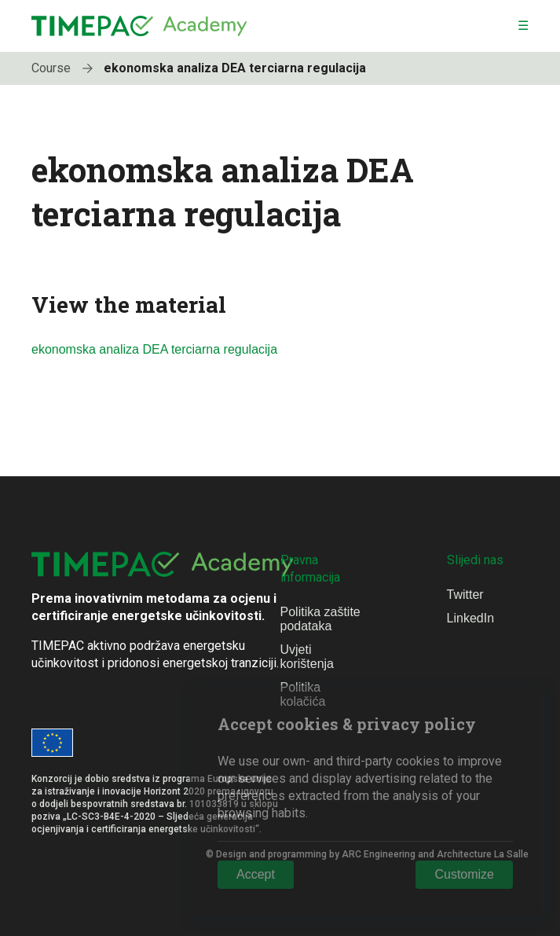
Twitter (465, 595)
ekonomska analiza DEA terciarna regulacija (235, 68)
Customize (464, 874)
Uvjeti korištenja (307, 657)
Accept (256, 874)
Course (66, 68)
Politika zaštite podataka (320, 619)
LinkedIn (471, 618)
